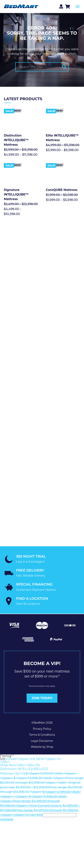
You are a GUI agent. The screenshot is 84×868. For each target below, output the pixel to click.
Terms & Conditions (42, 735)
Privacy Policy (42, 729)
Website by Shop (42, 747)
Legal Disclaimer (42, 741)
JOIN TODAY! (42, 698)
